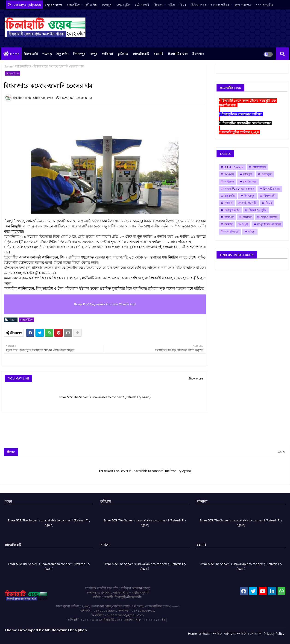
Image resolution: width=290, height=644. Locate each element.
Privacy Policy (274, 634)
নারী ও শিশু (91, 5)
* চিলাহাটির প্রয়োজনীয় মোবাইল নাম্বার (245, 123)
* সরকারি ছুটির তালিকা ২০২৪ (239, 132)
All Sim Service (234, 167)
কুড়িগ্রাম (123, 54)
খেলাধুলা (107, 5)
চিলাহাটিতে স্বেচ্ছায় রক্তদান (239, 189)
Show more (196, 378)
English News (54, 5)
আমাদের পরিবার (220, 5)
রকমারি (158, 54)
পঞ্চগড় (47, 54)
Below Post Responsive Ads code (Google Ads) (105, 304)
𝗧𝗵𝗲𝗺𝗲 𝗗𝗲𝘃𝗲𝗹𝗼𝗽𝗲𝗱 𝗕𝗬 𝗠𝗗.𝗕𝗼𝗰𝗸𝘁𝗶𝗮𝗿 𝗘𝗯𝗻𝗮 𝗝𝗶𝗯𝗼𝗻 (46, 630)
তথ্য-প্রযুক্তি (124, 5)
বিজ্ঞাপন (229, 217)
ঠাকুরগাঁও (62, 54)
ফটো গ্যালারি (142, 5)
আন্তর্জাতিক (74, 5)
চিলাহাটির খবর (178, 54)
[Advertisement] (88, 118)
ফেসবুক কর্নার (232, 210)
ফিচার (183, 5)
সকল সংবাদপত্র (243, 5)
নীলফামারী (31, 54)
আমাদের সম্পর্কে (235, 634)
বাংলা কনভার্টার (264, 5)
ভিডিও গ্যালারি (269, 217)
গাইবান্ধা (107, 54)
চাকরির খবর (250, 181)
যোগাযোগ (255, 634)
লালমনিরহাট (141, 54)
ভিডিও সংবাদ (199, 5)
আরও (281, 452)
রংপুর (94, 54)
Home (15, 54)
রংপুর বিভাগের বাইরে (269, 224)
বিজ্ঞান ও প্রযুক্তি (258, 210)
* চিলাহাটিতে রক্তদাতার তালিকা (241, 114)
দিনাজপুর (79, 54)
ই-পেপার (198, 54)
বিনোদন (159, 5)
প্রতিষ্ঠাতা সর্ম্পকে (211, 634)
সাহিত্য (171, 5)
